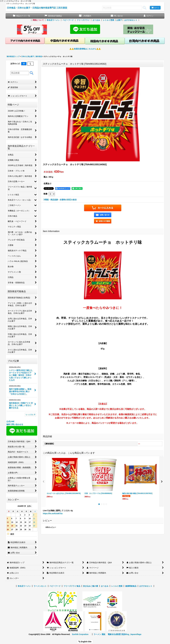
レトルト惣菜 (109, 20)
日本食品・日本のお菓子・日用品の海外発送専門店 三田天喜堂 (37, 8)
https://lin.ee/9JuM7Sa (53, 513)
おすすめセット (131, 20)
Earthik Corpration (80, 634)
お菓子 (119, 20)
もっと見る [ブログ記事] (30, 415)
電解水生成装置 (114, 634)
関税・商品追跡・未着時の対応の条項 (60, 200)
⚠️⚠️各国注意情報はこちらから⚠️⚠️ (85, 49)
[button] (103, 221)
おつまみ (96, 20)
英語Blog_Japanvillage (131, 634)
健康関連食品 (131, 586)
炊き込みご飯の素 (91, 586)
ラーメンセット (40, 586)
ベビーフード (68, 20)
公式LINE (10, 421)
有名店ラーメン (53, 20)
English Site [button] (85, 642)
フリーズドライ (83, 20)
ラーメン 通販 (99, 634)
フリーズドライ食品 (72, 586)
